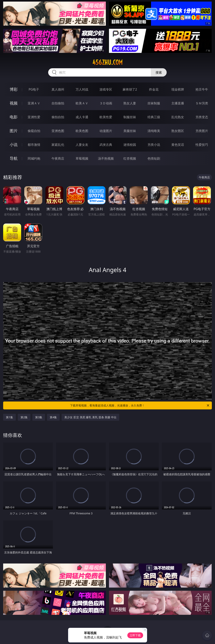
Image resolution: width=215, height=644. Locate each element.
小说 (14, 145)
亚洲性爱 (34, 117)
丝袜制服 (154, 103)
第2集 (24, 417)
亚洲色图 (58, 131)
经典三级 (154, 117)
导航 (14, 158)
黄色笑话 (178, 145)
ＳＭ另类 (202, 103)
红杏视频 (130, 158)
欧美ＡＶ (82, 103)
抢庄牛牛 (202, 89)
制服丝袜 (130, 117)
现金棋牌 (178, 89)
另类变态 (202, 117)
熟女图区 (178, 131)
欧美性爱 (106, 117)
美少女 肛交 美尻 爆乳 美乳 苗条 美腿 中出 (90, 417)
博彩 (14, 89)
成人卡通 (82, 117)
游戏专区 (106, 89)
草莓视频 (82, 158)
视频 (14, 103)
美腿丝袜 (130, 131)
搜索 (159, 72)
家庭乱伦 (58, 145)
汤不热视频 (106, 158)
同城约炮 (34, 158)
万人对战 (82, 89)
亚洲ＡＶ (34, 103)
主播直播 (178, 103)
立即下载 (135, 635)
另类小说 (154, 145)
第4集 (53, 417)
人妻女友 (82, 145)
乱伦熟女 (178, 117)
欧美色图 (82, 131)
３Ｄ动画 (106, 103)
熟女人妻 (130, 103)
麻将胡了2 (130, 89)
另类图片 (202, 131)
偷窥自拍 (34, 131)
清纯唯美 (154, 131)
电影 (14, 117)
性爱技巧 (202, 145)
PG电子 (34, 89)
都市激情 (34, 145)
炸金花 (154, 89)
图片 (14, 131)
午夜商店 (58, 158)
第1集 (9, 417)
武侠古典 (106, 145)
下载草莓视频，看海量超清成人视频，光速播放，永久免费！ (140, 405)
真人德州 (58, 89)
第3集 (39, 417)
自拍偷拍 (58, 103)
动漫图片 (106, 131)
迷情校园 (130, 145)
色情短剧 (154, 158)
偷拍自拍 (58, 117)
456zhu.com (107, 62)
